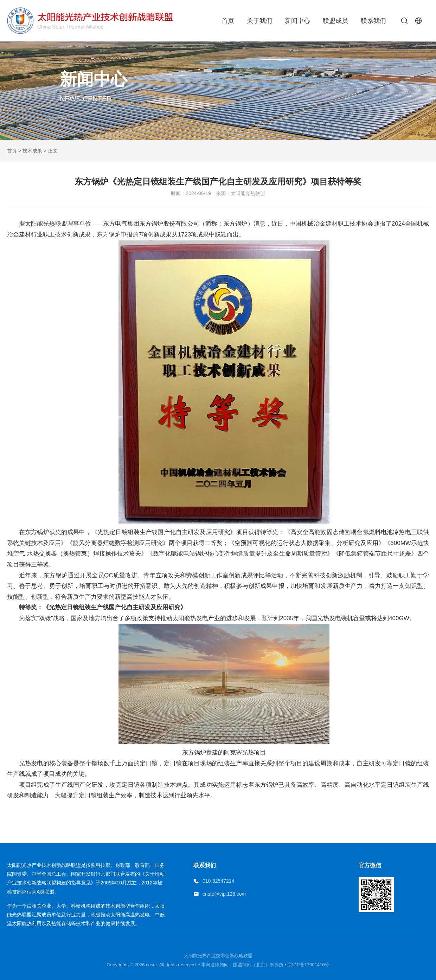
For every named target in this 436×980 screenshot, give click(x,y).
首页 (228, 21)
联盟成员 (335, 21)
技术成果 (32, 151)
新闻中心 (297, 21)
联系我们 (373, 21)
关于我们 (259, 21)
